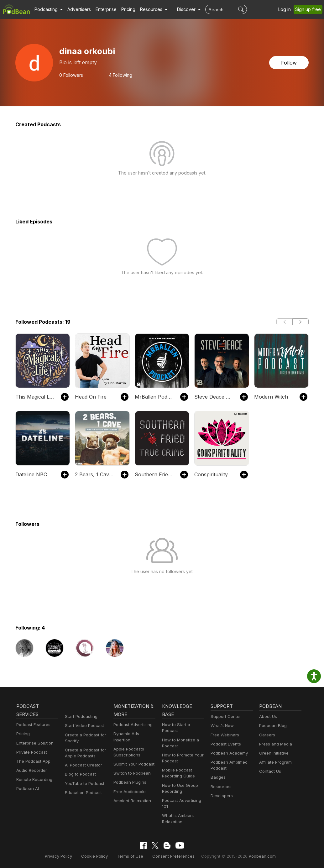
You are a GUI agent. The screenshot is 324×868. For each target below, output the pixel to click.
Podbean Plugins (129, 777)
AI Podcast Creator (82, 766)
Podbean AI (27, 789)
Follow (290, 63)
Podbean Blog (272, 726)
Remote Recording (34, 780)
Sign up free (309, 9)
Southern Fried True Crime (154, 474)
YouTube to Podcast (83, 784)
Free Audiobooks (129, 786)
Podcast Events (225, 745)
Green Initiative (273, 754)
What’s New (222, 726)
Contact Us (269, 772)
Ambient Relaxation (131, 795)
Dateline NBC (31, 474)
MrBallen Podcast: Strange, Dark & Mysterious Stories (154, 397)
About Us (268, 717)
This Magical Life (34, 397)
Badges (218, 778)
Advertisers (77, 9)
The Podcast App (32, 762)
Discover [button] (180, 9)
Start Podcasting (80, 717)
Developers (221, 796)
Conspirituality (210, 474)
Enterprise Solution (34, 744)
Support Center (225, 717)
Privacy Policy (66, 857)
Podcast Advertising (132, 725)
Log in (287, 9)
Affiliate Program (274, 763)
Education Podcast (82, 793)
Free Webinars (224, 736)
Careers (267, 736)
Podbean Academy (228, 754)
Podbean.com (254, 857)
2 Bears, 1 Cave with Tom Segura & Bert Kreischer (94, 474)
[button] (48, 9)
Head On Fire (90, 397)
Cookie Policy (100, 857)
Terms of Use (133, 857)
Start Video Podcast (83, 726)
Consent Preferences (173, 857)
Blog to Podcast (79, 775)
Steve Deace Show (214, 397)
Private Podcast (31, 753)
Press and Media (275, 745)
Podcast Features (32, 725)
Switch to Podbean (131, 768)
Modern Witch (270, 397)
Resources (220, 787)
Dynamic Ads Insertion (134, 734)
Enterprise (102, 9)
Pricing (124, 9)
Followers (71, 75)
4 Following (118, 75)
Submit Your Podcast (133, 759)
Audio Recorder (31, 771)
